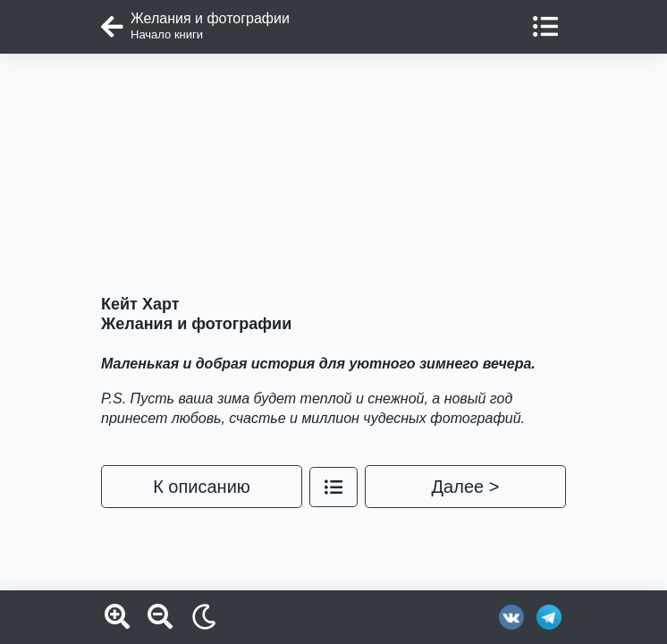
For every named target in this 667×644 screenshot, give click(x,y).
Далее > (466, 487)
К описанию (202, 487)
